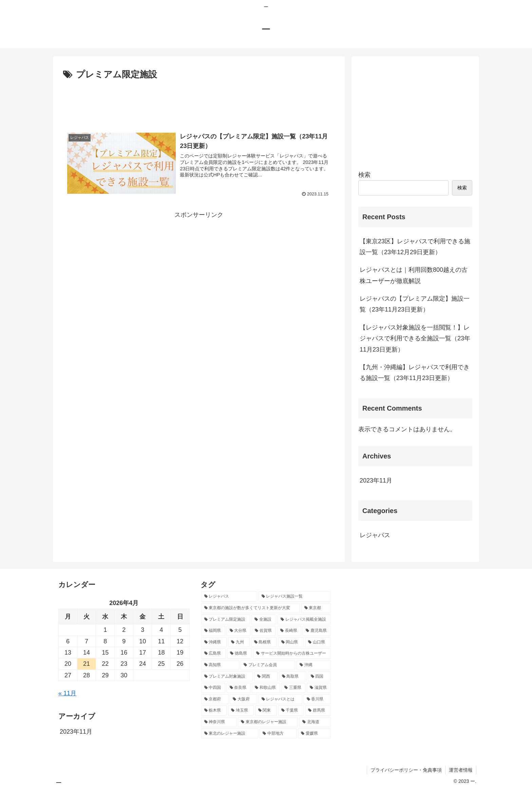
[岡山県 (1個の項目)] (291, 642)
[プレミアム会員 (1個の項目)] (268, 665)
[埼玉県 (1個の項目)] (241, 711)
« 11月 (67, 693)
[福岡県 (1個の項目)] (213, 631)
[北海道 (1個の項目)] (315, 722)
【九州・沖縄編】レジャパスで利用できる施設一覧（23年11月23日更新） (415, 373)
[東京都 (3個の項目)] (316, 608)
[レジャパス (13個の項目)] (229, 597)
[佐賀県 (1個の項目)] (264, 631)
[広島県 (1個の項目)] (214, 654)
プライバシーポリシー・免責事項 (406, 770)
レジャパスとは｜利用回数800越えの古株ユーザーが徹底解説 (414, 275)
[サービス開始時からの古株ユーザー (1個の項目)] (292, 654)
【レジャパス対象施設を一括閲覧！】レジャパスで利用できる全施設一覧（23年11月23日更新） (415, 338)
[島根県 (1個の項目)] (264, 642)
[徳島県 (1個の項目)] (239, 654)
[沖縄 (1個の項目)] (314, 665)
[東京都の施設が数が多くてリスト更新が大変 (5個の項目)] (251, 608)
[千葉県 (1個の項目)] (291, 711)
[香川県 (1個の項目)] (317, 699)
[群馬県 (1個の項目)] (318, 711)
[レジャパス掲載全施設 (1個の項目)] (304, 620)
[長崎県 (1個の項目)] (289, 631)
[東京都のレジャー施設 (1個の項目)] (268, 722)
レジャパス (375, 535)
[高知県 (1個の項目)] (220, 665)
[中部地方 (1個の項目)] (278, 734)
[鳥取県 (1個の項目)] (293, 677)
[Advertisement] (199, 101)
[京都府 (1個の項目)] (215, 699)
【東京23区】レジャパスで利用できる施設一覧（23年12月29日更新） (415, 247)
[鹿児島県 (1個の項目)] (317, 631)
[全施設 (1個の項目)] (264, 620)
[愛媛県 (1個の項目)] (314, 734)
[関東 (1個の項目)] (266, 711)
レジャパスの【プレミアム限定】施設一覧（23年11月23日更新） (415, 304)
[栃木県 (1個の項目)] (214, 711)
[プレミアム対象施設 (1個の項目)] (227, 677)
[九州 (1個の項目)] (239, 642)
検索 (364, 175)
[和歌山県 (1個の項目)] (266, 688)
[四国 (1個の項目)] (319, 677)
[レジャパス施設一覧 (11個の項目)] (295, 597)
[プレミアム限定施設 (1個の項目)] (226, 620)
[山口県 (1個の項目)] (318, 642)
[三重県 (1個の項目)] (293, 688)
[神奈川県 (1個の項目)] (219, 722)
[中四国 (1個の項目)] (213, 688)
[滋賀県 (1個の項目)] (319, 688)
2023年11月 (376, 481)
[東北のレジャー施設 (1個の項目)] (230, 734)
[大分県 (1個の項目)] (239, 631)
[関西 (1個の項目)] (266, 677)
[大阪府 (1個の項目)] (243, 699)
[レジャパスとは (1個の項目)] (280, 699)
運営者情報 (461, 770)
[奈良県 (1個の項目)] (239, 688)
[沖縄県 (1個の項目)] (214, 642)
